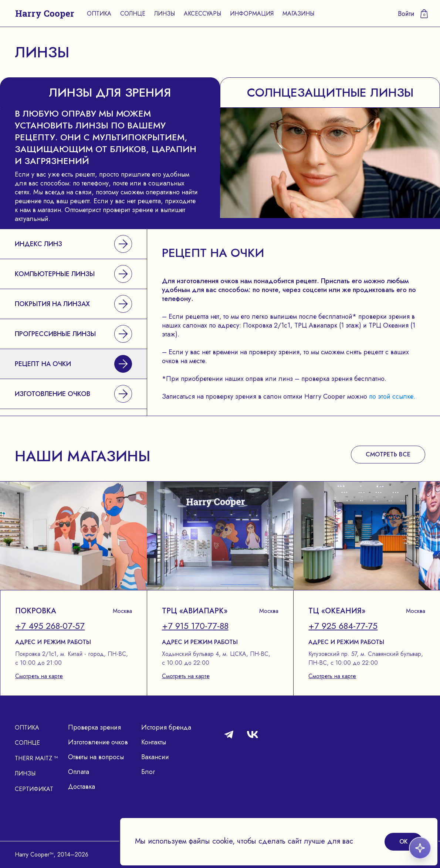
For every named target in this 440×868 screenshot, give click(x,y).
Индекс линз (73, 244)
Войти (406, 14)
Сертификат (34, 789)
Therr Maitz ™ (36, 758)
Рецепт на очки (73, 364)
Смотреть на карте (39, 676)
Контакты (154, 742)
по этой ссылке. (392, 396)
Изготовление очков (73, 394)
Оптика (99, 14)
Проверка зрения (94, 727)
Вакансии (155, 757)
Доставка (82, 787)
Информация (252, 14)
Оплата (79, 772)
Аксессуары (202, 14)
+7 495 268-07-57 (50, 626)
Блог (148, 772)
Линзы (165, 14)
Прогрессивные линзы (73, 334)
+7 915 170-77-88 (195, 626)
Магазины (298, 14)
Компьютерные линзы (73, 274)
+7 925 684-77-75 (343, 626)
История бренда (166, 727)
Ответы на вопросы (96, 757)
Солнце (133, 14)
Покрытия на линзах (73, 304)
